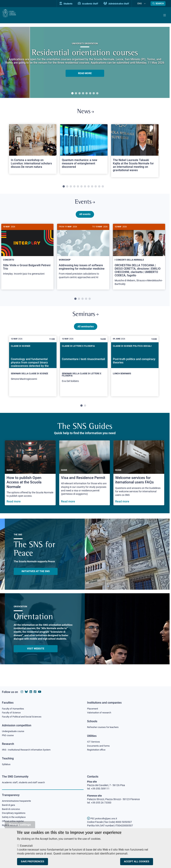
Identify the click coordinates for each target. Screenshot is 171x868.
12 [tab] (103, 189)
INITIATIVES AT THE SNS (36, 578)
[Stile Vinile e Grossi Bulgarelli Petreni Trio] (27, 256)
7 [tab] (94, 93)
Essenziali (26, 846)
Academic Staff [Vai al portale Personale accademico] (94, 4)
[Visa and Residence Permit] (85, 480)
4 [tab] (83, 93)
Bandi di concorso (12, 810)
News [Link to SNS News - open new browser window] (86, 113)
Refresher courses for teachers (104, 726)
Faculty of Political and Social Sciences (23, 715)
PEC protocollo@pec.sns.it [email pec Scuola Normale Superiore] (103, 818)
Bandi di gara (9, 806)
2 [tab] (76, 93)
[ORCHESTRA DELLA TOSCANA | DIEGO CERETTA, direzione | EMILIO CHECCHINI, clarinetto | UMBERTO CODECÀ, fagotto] (139, 261)
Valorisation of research (100, 711)
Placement (93, 706)
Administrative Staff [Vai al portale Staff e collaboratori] (122, 4)
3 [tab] (79, 93)
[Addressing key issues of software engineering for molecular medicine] (83, 258)
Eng (143, 3)
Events (85, 206)
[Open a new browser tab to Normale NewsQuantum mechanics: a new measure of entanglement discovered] (84, 151)
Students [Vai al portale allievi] (72, 4)
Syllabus (7, 764)
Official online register (14, 823)
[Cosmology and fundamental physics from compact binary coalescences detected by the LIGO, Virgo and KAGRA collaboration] (33, 372)
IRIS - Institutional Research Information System (28, 749)
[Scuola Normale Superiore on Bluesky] (26, 689)
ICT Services (94, 741)
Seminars (85, 320)
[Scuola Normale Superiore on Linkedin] (31, 689)
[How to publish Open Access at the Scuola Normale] (30, 480)
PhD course (8, 734)
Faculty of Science (12, 711)
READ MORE (85, 73)
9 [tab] (92, 189)
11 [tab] (99, 189)
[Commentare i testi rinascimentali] (84, 373)
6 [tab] (90, 93)
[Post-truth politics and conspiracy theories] (135, 370)
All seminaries (86, 333)
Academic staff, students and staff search (25, 783)
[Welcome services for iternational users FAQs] (139, 480)
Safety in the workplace (15, 819)
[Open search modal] (158, 4)
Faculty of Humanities (14, 706)
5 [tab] (87, 93)
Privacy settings (20, 824)
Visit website (36, 656)
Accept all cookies (137, 862)
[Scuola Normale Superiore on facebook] (35, 689)
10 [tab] (96, 189)
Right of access (10, 828)
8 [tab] (97, 93)
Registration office (97, 749)
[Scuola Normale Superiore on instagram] (22, 689)
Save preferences (33, 862)
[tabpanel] (85, 62)
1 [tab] (72, 93)
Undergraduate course (14, 730)
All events (85, 219)
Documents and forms (99, 745)
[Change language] (146, 4)
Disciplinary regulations (15, 815)
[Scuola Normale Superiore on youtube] (40, 689)
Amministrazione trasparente (18, 801)
